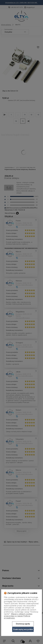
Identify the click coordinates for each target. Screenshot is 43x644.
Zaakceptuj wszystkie (23, 629)
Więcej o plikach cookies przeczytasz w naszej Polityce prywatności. (18, 616)
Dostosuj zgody (23, 624)
